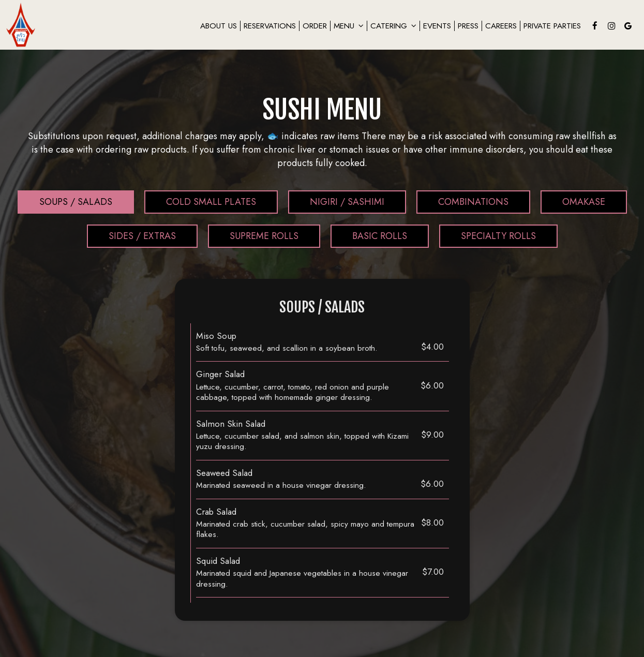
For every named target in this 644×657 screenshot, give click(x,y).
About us (219, 26)
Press (468, 26)
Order (315, 26)
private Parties (552, 26)
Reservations (270, 26)
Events (437, 26)
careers (501, 26)
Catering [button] (393, 26)
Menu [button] (349, 26)
